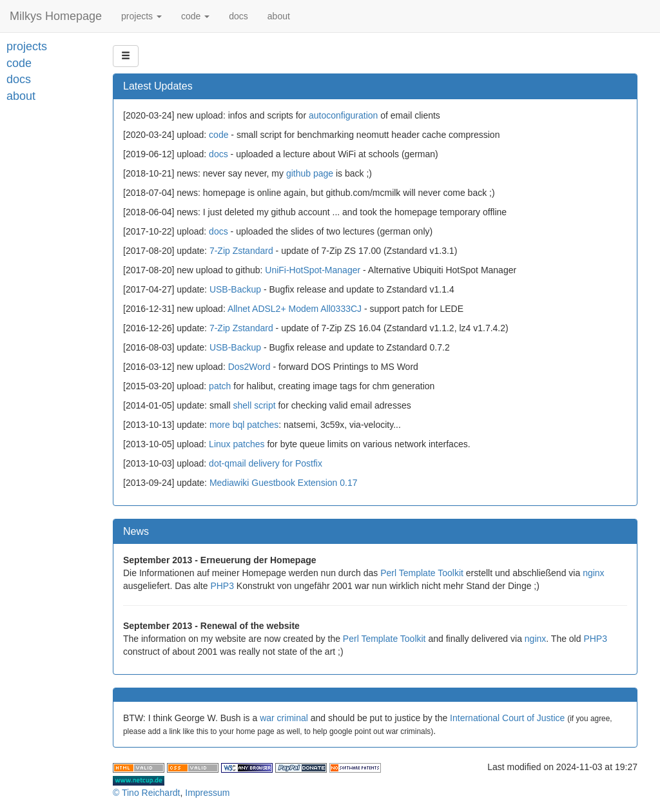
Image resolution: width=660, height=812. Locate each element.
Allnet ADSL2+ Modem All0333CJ (295, 309)
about (279, 16)
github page (310, 173)
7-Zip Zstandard (241, 251)
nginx (593, 573)
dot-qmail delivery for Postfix (266, 463)
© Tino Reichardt (146, 793)
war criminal (284, 718)
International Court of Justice (507, 718)
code (195, 16)
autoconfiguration (343, 115)
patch (220, 386)
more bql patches (244, 425)
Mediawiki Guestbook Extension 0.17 (284, 483)
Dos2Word (249, 367)
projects (141, 16)
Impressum (207, 793)
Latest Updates (158, 86)
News (136, 531)
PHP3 (222, 586)
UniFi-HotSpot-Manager (313, 270)
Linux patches (237, 444)
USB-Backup (235, 289)
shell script (254, 405)
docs (238, 16)
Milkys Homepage (56, 16)
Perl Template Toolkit (422, 573)
